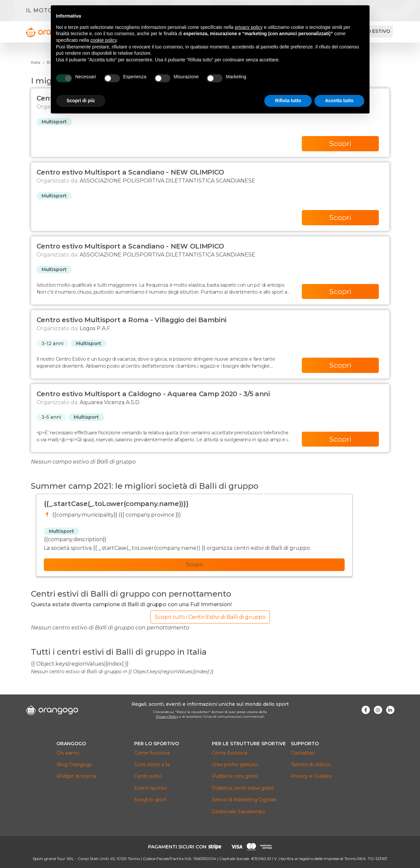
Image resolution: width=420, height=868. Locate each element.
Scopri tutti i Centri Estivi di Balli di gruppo (210, 617)
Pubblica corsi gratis (235, 776)
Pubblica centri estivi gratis (243, 788)
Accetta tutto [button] (339, 101)
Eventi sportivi (151, 788)
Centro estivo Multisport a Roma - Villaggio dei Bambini (132, 320)
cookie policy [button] (103, 40)
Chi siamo (68, 753)
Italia (36, 62)
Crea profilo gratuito (235, 764)
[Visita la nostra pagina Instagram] (378, 710)
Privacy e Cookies (311, 776)
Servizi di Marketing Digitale (244, 800)
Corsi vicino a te (152, 764)
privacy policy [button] (249, 27)
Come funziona (152, 753)
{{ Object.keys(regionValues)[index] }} (80, 664)
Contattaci (303, 753)
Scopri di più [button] (81, 101)
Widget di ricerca (76, 776)
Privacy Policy (167, 717)
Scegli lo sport (150, 800)
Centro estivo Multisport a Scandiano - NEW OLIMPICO (130, 172)
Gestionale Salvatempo (239, 812)
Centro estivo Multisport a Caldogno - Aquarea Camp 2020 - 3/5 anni (153, 394)
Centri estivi (148, 776)
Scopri (340, 144)
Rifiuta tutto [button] (288, 101)
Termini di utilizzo (311, 764)
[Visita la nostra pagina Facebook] (366, 710)
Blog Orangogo (74, 764)
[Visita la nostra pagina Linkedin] (390, 710)
